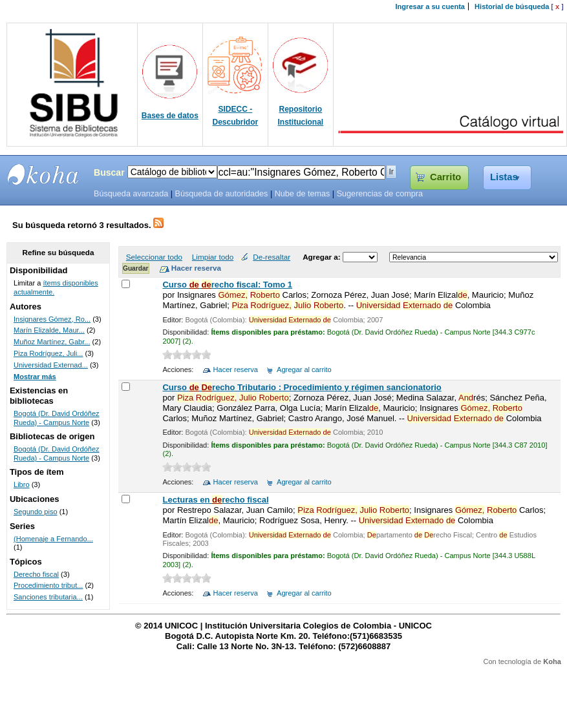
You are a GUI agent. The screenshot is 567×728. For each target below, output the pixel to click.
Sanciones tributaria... (48, 597)
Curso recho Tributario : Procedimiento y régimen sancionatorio (302, 387)
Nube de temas (303, 194)
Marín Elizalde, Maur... (49, 330)
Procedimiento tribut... (48, 585)
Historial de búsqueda (512, 6)
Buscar (109, 172)
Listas (504, 177)
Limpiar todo (213, 257)
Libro (22, 484)
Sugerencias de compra (380, 194)
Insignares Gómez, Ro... (52, 319)
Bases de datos (170, 116)
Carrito (445, 177)
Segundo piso (36, 512)
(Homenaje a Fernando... (53, 539)
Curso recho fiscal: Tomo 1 (227, 285)
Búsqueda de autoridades (221, 194)
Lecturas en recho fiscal (215, 500)
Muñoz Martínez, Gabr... (52, 342)
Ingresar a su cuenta (430, 6)
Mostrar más (35, 377)
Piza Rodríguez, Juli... (48, 353)
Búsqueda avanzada (131, 194)
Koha (552, 661)
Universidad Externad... (51, 365)
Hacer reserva (236, 369)
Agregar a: (323, 257)
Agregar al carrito (304, 369)
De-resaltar (272, 257)
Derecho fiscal (36, 574)
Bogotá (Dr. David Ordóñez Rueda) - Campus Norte (57, 418)
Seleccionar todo (154, 257)
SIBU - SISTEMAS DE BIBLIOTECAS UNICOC (43, 174)
